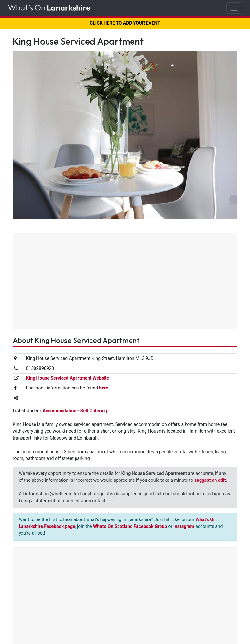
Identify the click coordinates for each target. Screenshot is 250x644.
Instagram (184, 526)
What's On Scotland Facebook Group (130, 526)
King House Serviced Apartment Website (68, 378)
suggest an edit (210, 480)
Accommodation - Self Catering (75, 411)
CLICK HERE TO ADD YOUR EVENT (125, 23)
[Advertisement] (125, 282)
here (104, 388)
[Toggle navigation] (234, 8)
